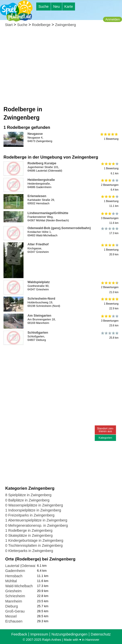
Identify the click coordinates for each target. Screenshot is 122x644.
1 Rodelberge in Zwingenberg (29, 530)
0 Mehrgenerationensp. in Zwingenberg (36, 525)
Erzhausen (14, 621)
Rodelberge (41, 25)
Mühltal (11, 581)
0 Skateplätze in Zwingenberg (29, 535)
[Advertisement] (61, 68)
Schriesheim (15, 596)
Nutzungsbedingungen (69, 634)
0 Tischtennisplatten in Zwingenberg (34, 545)
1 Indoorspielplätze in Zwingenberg (33, 510)
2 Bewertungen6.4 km (109, 185)
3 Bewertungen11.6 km (109, 218)
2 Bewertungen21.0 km (109, 287)
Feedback (19, 634)
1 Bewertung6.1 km (109, 168)
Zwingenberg (65, 25)
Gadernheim (15, 571)
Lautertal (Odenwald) (22, 566)
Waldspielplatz (39, 282)
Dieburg (11, 606)
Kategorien (105, 438)
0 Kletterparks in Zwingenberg (29, 551)
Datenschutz (101, 634)
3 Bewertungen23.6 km (109, 321)
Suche (44, 7)
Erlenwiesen (37, 196)
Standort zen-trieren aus (105, 430)
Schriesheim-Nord (41, 298)
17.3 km (109, 231)
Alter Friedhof (38, 244)
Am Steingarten (39, 315)
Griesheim (13, 591)
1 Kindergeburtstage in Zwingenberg (34, 540)
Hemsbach (14, 576)
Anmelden (112, 19)
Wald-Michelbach (19, 586)
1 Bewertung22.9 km (109, 304)
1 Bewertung (109, 137)
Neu (56, 7)
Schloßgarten (38, 333)
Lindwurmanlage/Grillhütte (48, 213)
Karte (68, 7)
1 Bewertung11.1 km (109, 201)
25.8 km (109, 335)
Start (9, 25)
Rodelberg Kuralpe (42, 163)
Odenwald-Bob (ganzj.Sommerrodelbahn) (59, 228)
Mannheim (14, 601)
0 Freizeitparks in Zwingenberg (30, 515)
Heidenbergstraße (41, 180)
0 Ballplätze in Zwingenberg (27, 500)
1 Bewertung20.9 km (109, 249)
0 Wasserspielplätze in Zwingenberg (34, 505)
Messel (11, 616)
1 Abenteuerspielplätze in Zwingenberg (36, 520)
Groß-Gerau (15, 611)
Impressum (39, 634)
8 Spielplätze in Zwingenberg (28, 495)
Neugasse (35, 134)
